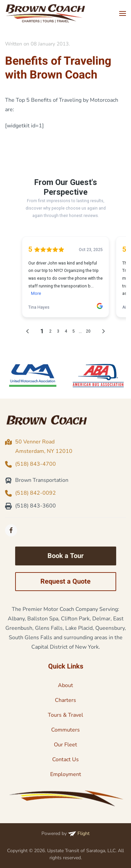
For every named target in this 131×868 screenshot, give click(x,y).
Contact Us (65, 759)
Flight (79, 833)
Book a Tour (65, 556)
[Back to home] (45, 13)
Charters (65, 700)
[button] (123, 13)
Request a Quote (65, 581)
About (65, 685)
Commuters (65, 730)
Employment (66, 774)
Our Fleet (65, 745)
